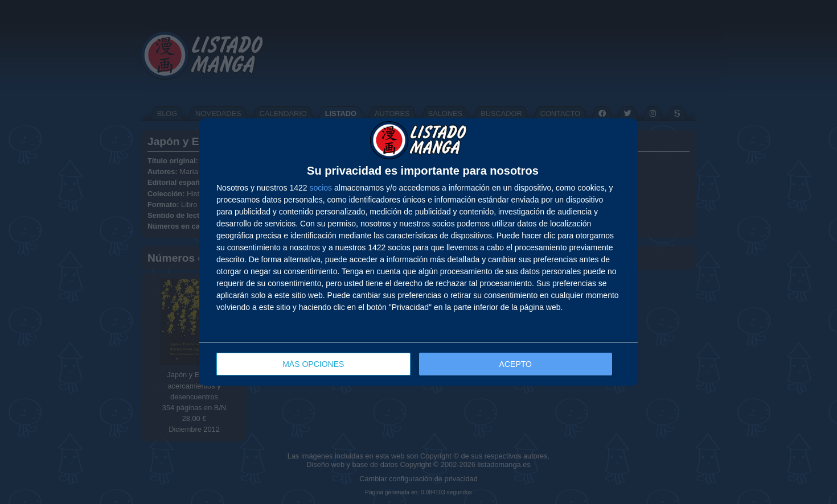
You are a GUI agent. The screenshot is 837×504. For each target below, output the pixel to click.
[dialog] (419, 252)
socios (321, 188)
